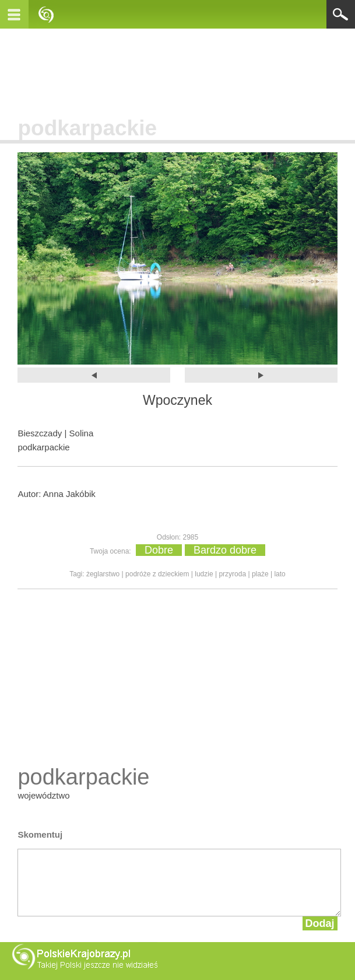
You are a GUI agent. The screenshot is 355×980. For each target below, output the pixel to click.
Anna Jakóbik (69, 494)
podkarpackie (87, 128)
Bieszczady (40, 433)
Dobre (159, 550)
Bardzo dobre (225, 550)
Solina (82, 433)
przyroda (232, 574)
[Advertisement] (178, 69)
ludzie (204, 574)
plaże (260, 574)
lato (280, 574)
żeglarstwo (103, 574)
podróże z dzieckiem (157, 574)
